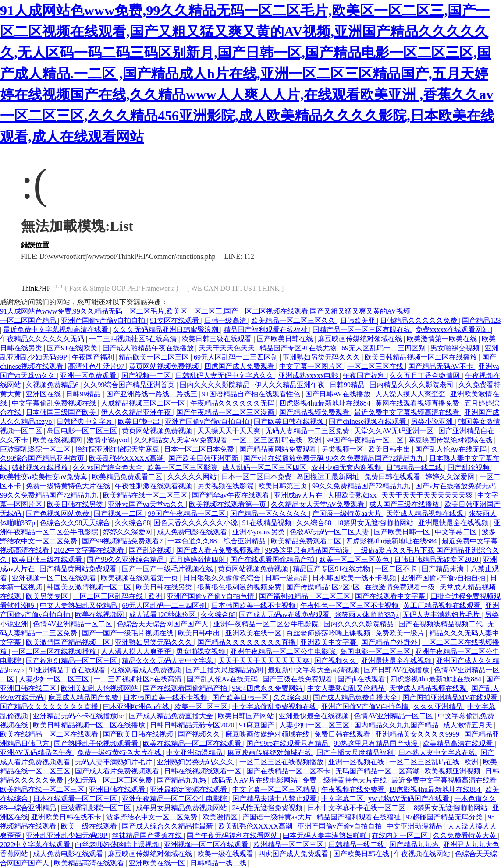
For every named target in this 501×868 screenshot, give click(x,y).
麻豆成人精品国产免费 (84, 697)
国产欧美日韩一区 (403, 532)
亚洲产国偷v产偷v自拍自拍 (104, 320)
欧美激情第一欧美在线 (443, 339)
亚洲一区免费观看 (89, 376)
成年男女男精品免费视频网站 (182, 808)
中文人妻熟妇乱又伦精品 (79, 605)
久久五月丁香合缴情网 (426, 376)
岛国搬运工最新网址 (329, 477)
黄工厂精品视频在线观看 (443, 605)
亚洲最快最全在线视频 (454, 523)
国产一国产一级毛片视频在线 (168, 569)
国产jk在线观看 (362, 679)
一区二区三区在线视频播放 (55, 651)
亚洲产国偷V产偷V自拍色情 (211, 596)
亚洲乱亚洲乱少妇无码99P (67, 835)
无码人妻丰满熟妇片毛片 (442, 615)
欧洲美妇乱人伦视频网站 (100, 688)
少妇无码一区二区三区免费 (111, 780)
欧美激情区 (221, 817)
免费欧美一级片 (401, 633)
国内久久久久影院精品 (216, 385)
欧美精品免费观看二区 (128, 477)
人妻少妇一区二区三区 (55, 679)
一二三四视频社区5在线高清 (134, 339)
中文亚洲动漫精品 (195, 753)
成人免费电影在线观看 (193, 532)
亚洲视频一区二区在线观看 (55, 578)
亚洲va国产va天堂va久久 (147, 504)
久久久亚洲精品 (439, 707)
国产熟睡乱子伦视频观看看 (97, 743)
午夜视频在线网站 (423, 854)
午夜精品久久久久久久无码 (43, 339)
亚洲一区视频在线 (357, 762)
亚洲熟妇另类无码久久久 (322, 357)
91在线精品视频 (268, 523)
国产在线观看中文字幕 (391, 596)
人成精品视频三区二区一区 (144, 403)
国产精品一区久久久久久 (270, 513)
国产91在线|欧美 (73, 348)
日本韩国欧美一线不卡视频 (355, 578)
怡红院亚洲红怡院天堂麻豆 (118, 449)
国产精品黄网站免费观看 (279, 449)
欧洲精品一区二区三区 (289, 845)
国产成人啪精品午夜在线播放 (149, 348)
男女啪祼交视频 (456, 348)
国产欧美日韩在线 (286, 339)
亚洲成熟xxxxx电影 (309, 376)
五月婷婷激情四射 (198, 559)
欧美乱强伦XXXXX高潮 (127, 458)
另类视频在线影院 (226, 486)
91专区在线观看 (175, 320)
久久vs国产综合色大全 (108, 468)
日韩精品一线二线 (415, 468)
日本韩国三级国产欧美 (62, 412)
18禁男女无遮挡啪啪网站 (376, 523)
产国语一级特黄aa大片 (348, 513)
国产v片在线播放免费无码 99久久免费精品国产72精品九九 (334, 458)
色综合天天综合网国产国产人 (163, 624)
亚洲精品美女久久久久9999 (418, 734)
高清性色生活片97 (97, 366)
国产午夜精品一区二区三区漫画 (226, 412)
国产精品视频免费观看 (315, 412)
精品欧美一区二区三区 (155, 357)
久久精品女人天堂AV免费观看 (182, 440)
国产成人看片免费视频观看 (219, 550)
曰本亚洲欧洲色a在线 (137, 707)
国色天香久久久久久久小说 (196, 523)
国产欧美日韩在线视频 (290, 422)
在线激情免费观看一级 (401, 587)
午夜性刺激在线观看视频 (154, 486)
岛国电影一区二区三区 (83, 431)
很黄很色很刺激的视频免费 (240, 587)
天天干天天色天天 (227, 348)
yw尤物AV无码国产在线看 (410, 799)
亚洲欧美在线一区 (254, 633)
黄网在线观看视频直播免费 (418, 403)
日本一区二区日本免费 (200, 449)
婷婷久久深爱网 (451, 477)
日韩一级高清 (226, 320)
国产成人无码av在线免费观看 (285, 615)
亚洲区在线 (44, 394)
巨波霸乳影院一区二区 (36, 449)
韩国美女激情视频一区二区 (90, 587)
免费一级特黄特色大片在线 (69, 486)
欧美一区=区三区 (202, 707)
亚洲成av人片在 (299, 495)
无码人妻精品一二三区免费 (308, 431)
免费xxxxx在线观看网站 (453, 330)
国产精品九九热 (182, 780)
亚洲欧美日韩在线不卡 (67, 817)
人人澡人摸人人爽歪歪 (411, 394)
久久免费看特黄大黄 (465, 835)
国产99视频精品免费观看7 (123, 541)
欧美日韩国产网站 (247, 716)
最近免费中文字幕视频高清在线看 (57, 330)
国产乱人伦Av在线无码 (451, 449)
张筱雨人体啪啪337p (367, 615)
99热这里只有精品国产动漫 (308, 550)
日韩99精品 (348, 385)
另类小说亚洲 (433, 422)
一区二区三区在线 (376, 366)
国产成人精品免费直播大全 (356, 697)
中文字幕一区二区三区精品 (275, 789)
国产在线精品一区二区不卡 (289, 771)
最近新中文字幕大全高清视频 (314, 670)
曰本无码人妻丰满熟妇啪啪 (326, 835)
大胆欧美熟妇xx (353, 495)
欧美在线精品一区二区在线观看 (50, 734)
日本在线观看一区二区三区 (76, 799)
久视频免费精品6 (53, 385)
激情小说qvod (109, 440)
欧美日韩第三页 (284, 486)
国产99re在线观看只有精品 (288, 743)
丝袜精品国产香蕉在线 (148, 835)
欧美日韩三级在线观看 (217, 339)
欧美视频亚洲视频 (453, 771)
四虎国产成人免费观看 (240, 366)
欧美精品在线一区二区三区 (146, 495)
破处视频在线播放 (41, 468)
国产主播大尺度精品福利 (225, 670)
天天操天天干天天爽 (230, 431)
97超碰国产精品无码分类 (445, 817)
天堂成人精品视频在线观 (426, 513)
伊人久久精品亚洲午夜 (291, 385)
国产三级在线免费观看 (298, 679)
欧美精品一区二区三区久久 (294, 320)
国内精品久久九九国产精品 (397, 725)
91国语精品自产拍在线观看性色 (252, 394)
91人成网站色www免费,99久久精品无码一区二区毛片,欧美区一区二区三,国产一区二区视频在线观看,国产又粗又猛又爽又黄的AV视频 (205, 311)
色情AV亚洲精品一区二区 (73, 624)
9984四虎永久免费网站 (268, 688)
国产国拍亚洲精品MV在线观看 (451, 697)
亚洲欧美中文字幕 (329, 642)
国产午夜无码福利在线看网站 (233, 835)
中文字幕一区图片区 (312, 366)
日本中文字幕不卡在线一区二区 (357, 808)
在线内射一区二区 (401, 835)
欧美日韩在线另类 (76, 504)
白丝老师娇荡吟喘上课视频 (329, 633)
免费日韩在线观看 (393, 477)
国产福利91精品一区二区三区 (306, 596)
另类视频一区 (343, 449)
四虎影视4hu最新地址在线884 (326, 403)
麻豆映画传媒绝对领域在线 (361, 339)
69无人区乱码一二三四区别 (384, 348)
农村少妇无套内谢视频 (347, 468)
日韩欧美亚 (359, 320)
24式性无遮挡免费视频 (268, 808)
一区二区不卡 (397, 569)
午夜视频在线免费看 (354, 789)
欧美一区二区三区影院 (183, 468)
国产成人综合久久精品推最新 (168, 826)
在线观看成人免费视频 (147, 670)
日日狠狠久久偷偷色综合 (223, 578)
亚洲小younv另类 (259, 532)
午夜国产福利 (94, 357)
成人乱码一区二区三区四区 (265, 468)
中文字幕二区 (457, 532)
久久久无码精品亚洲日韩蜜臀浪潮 (167, 330)
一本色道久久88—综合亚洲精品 (217, 541)
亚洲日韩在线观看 (118, 789)
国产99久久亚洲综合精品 (126, 559)
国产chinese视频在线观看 (368, 422)
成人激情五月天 (469, 725)
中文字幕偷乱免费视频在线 (55, 403)
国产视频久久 (336, 661)
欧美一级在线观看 (90, 826)
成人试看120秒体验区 (163, 615)
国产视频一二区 (147, 376)
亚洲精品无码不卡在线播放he (79, 716)
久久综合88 (132, 523)
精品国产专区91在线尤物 (299, 348)
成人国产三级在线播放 (405, 504)
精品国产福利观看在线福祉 (266, 330)
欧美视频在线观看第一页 (228, 504)
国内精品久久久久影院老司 (412, 385)
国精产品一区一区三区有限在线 (362, 330)
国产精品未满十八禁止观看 (275, 799)
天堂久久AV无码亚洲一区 (395, 431)
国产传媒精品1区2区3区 (324, 587)
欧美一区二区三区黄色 (355, 559)
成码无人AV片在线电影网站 (255, 780)
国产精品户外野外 (390, 642)
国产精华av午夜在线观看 (231, 495)
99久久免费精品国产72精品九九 (362, 486)
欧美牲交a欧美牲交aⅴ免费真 (44, 477)
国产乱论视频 (469, 468)
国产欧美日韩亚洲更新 (204, 458)
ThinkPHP (36, 288)
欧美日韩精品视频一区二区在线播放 (422, 357)
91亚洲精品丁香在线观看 (68, 670)
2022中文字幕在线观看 (90, 550)
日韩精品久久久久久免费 (419, 320)
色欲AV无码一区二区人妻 (330, 532)
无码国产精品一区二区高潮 (378, 771)
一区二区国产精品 (29, 320)
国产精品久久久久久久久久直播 (247, 642)
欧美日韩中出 (140, 422)
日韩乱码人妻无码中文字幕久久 (225, 376)
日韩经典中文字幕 (85, 422)
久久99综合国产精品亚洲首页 (130, 385)
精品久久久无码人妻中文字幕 (168, 661)
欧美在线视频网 (58, 440)
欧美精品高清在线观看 (458, 743)
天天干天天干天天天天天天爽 (428, 495)
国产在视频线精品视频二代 (441, 624)
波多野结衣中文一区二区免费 (153, 817)
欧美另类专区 (48, 596)
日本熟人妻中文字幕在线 (438, 753)
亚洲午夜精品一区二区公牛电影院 (267, 624)
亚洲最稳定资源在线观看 (189, 789)
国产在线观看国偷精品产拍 (273, 559)
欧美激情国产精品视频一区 (69, 642)
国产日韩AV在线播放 (339, 394)
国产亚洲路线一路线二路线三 (153, 394)
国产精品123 (481, 320)
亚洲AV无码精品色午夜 (37, 753)
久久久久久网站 (193, 477)
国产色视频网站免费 (58, 513)
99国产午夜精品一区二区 (366, 440)
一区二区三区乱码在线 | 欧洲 (278, 440)
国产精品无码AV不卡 (442, 366)
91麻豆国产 (258, 725)
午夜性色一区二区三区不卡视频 (350, 605)
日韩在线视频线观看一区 (203, 771)
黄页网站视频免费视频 (165, 366)
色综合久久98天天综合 (76, 523)
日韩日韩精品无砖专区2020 (437, 559)
